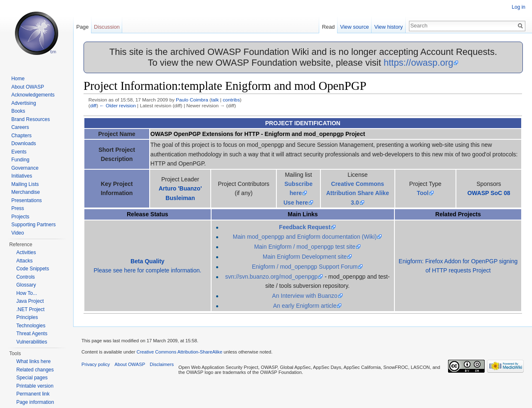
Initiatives (22, 176)
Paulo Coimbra (192, 100)
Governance (25, 168)
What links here (33, 361)
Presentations (26, 200)
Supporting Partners (33, 225)
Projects (20, 217)
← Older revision (118, 105)
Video (17, 233)
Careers (20, 127)
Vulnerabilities (32, 342)
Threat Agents (32, 334)
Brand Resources (31, 119)
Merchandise (26, 192)
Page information (35, 402)
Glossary (26, 285)
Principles (27, 317)
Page (82, 27)
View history (388, 27)
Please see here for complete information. (147, 270)
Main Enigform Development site (305, 257)
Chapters (21, 136)
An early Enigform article (305, 306)
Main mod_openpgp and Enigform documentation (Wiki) (305, 237)
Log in (518, 7)
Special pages (32, 378)
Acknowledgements (33, 95)
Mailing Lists (25, 184)
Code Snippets (33, 269)
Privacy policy (96, 364)
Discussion (107, 27)
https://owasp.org (419, 63)
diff (93, 105)
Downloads (23, 143)
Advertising (23, 103)
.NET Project (30, 309)
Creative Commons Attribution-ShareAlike (179, 352)
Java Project (30, 301)
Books (18, 111)
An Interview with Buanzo (305, 296)
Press (18, 208)
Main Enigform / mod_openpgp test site (305, 247)
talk (215, 100)
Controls (26, 277)
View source (354, 27)
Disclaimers (162, 364)
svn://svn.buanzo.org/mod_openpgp (272, 277)
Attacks (24, 261)
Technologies (31, 326)
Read (329, 27)
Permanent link (33, 394)
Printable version (35, 386)
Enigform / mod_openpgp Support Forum (305, 267)
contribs (231, 100)
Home (18, 79)
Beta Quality (148, 261)
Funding (20, 160)
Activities (26, 252)
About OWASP (28, 87)
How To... (27, 293)
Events (19, 152)
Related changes (35, 370)
